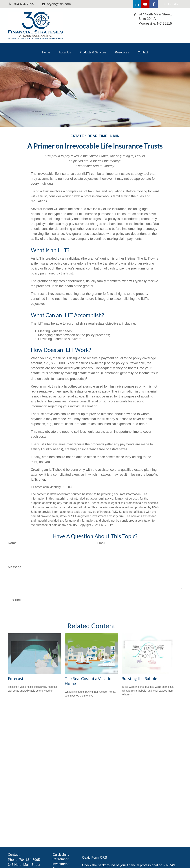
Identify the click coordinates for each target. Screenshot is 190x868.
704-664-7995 (30, 860)
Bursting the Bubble (139, 678)
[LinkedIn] (137, 4)
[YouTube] (145, 4)
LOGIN (171, 4)
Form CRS (99, 858)
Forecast (16, 678)
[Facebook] (154, 4)
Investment (61, 864)
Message (15, 567)
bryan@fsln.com (56, 4)
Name (12, 543)
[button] (46, 53)
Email (101, 543)
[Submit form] (17, 600)
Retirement (61, 859)
